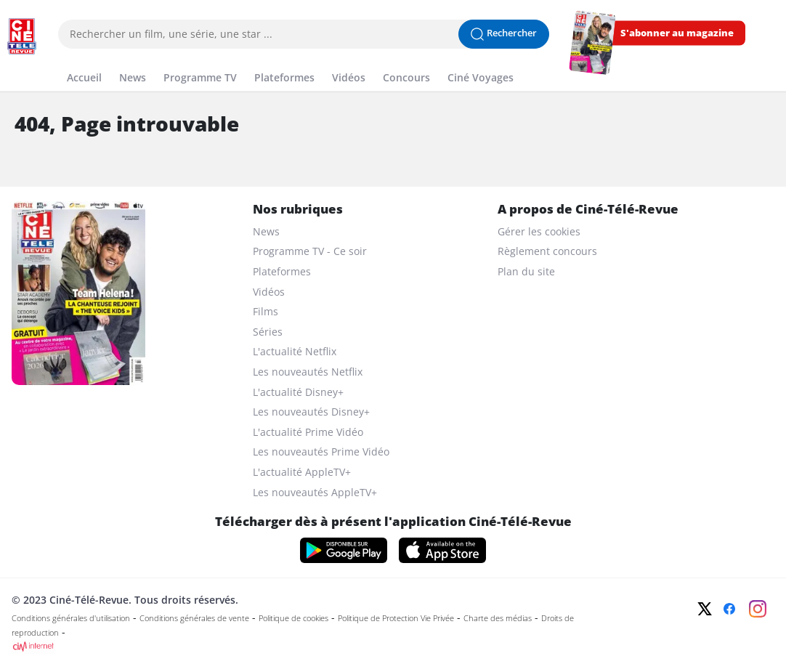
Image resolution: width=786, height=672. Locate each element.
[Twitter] (705, 609)
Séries (268, 332)
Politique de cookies (293, 618)
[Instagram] (758, 609)
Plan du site (526, 271)
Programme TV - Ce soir (310, 251)
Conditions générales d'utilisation (71, 618)
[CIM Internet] (317, 647)
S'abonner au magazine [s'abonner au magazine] (677, 33)
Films (266, 311)
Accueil (84, 77)
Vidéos (349, 77)
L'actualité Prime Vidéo (308, 432)
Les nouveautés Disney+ (311, 412)
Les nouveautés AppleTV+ (315, 492)
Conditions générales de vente (194, 618)
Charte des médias (498, 618)
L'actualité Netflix (295, 351)
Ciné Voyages (481, 77)
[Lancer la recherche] (504, 34)
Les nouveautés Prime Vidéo (321, 452)
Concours (406, 77)
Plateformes (284, 77)
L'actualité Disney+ (298, 392)
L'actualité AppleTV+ (302, 472)
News (133, 77)
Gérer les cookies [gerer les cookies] (539, 231)
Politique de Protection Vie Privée (396, 618)
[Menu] (4, 61)
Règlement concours (547, 251)
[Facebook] (729, 609)
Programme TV (200, 77)
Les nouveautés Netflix (308, 372)
